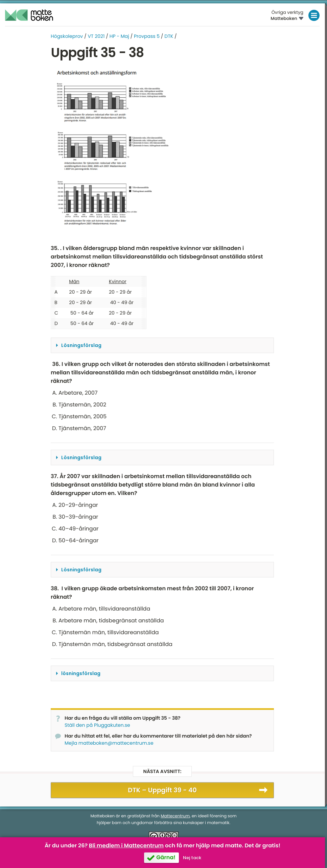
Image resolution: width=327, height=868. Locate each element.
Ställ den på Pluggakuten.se (97, 725)
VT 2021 (96, 36)
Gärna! (166, 857)
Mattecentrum (175, 816)
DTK (169, 36)
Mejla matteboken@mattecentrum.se (109, 743)
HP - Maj (119, 36)
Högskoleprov (67, 36)
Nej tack (192, 858)
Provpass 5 (147, 36)
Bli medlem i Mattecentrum (126, 846)
